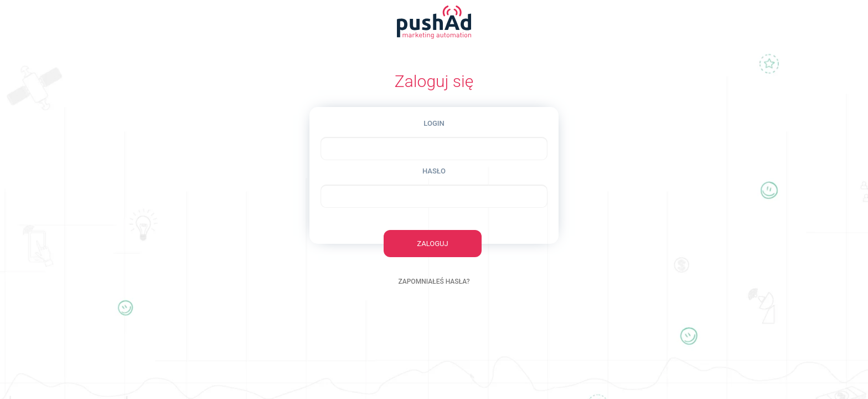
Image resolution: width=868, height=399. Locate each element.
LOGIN (434, 123)
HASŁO (434, 171)
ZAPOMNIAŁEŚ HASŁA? (434, 282)
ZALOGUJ (432, 244)
